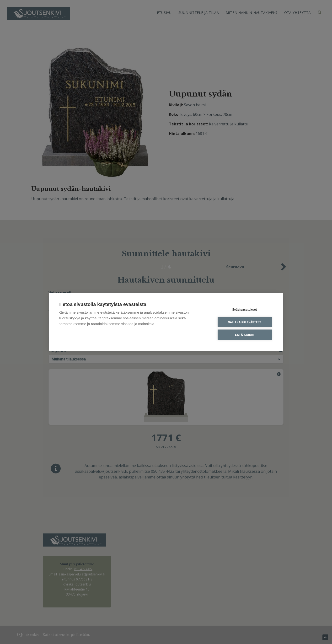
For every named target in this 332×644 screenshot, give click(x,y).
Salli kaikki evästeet (245, 322)
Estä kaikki (245, 335)
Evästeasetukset (245, 309)
